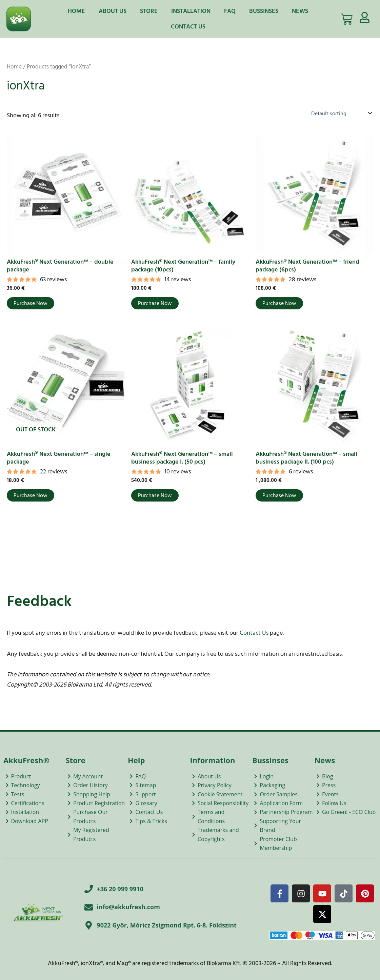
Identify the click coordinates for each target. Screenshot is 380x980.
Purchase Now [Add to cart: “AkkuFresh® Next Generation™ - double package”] (31, 303)
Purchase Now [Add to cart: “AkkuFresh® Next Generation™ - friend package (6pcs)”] (279, 303)
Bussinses (264, 11)
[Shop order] (341, 113)
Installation (191, 11)
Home (76, 11)
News (300, 11)
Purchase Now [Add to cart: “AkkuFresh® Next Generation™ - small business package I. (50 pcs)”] (155, 495)
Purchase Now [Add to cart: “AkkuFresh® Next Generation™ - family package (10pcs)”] (155, 303)
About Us (113, 11)
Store (149, 11)
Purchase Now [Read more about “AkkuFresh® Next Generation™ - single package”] (31, 495)
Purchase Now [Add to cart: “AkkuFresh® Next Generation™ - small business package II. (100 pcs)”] (279, 495)
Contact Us (188, 27)
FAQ (230, 11)
